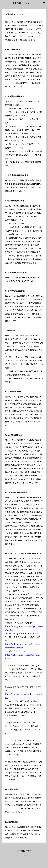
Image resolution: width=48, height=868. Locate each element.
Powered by (24, 855)
